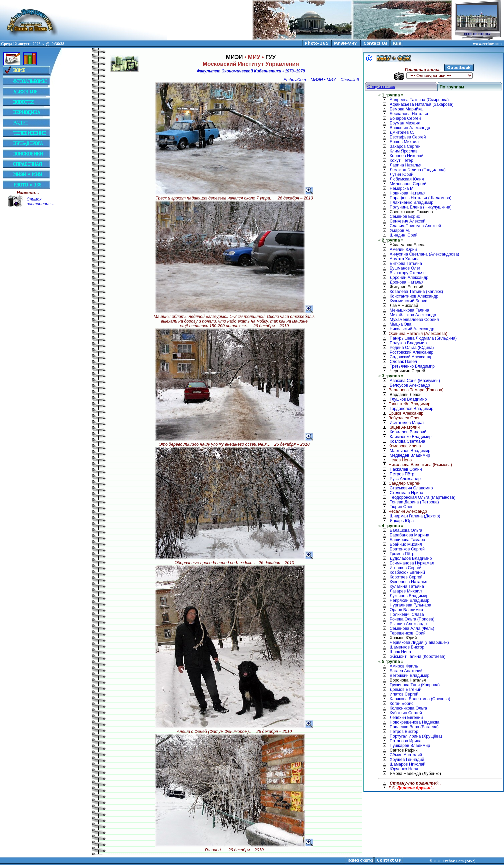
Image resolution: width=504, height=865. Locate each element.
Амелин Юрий (403, 250)
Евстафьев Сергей (408, 137)
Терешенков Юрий (408, 633)
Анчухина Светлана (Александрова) (424, 254)
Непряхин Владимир (409, 600)
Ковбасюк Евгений (407, 572)
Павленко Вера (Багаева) (414, 727)
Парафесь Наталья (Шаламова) (420, 198)
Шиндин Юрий (403, 235)
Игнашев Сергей (405, 568)
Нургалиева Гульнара (410, 605)
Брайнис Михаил (406, 544)
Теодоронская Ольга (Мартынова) (422, 497)
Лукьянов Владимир (409, 596)
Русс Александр (405, 479)
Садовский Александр (411, 357)
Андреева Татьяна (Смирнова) (419, 100)
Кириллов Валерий (408, 432)
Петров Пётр (402, 474)
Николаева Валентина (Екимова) (415, 465)
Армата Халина (405, 259)
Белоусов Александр (410, 385)
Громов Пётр (402, 554)
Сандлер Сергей (399, 483)
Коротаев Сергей (406, 577)
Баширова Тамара (407, 540)
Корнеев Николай (406, 156)
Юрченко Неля (404, 769)
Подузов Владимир (408, 343)
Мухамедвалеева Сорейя (414, 320)
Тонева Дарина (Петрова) (414, 502)
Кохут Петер (401, 160)
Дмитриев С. (402, 132)
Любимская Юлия (407, 179)
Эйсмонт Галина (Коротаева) (417, 657)
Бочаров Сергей (405, 118)
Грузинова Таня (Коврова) (415, 685)
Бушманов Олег (405, 268)
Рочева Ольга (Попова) (412, 619)
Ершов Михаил (404, 142)
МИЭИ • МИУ (323, 80)
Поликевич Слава (407, 614)
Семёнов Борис (405, 217)
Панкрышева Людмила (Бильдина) (423, 338)
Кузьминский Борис (408, 301)
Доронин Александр (409, 278)
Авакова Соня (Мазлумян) (415, 381)
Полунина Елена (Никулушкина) (421, 207)
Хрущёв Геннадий (407, 760)
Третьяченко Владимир (412, 366)
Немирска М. (402, 188)
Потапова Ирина (405, 741)
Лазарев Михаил (406, 591)
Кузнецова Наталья (408, 582)
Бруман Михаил (405, 123)
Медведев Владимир (410, 455)
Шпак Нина (400, 652)
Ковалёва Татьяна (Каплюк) (416, 292)
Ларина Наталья (405, 165)
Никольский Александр (412, 329)
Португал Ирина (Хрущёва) (416, 736)
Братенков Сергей (407, 549)
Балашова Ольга (406, 530)
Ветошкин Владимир (409, 676)
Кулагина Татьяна (407, 586)
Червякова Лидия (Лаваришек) (419, 642)
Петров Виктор (404, 732)
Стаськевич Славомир (411, 488)
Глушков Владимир (408, 399)
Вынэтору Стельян (408, 273)
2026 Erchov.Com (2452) (454, 861)
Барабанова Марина (409, 535)
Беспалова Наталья (409, 114)
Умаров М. (400, 231)
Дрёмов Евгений (405, 690)
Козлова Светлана (407, 441)
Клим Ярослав (403, 151)
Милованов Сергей (408, 184)
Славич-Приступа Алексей (415, 226)
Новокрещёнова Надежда (414, 722)
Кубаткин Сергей (406, 713)
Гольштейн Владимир (404, 404)
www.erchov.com (487, 44)
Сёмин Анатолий (406, 755)
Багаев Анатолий (406, 671)
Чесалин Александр (403, 511)
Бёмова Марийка (406, 109)
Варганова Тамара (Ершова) (411, 390)
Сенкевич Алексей (407, 221)
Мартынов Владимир (410, 451)
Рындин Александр (408, 624)
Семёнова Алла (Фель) (412, 628)
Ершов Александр (401, 413)
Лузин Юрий (401, 174)
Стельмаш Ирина (406, 493)
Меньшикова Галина (409, 310)
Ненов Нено (395, 460)
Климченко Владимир (411, 437)
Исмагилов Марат (407, 423)
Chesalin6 (349, 80)
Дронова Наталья (407, 282)
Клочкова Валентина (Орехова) (420, 699)
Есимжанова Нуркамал (412, 563)
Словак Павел (403, 362)
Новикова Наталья (408, 193)
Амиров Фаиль (404, 666)
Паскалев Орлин (406, 469)
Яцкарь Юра (402, 521)
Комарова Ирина (400, 446)
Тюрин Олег (401, 507)
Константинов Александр (414, 296)
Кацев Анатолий (399, 427)
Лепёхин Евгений (406, 718)
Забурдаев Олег (399, 418)
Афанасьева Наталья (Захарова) (421, 104)
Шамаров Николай (407, 764)
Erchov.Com (295, 80)
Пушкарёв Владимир (410, 746)
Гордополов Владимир (411, 409)
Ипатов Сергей (404, 694)
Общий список (381, 87)
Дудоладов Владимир (411, 558)
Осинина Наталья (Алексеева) (413, 334)
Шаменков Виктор (407, 647)
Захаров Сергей (405, 146)
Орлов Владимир (406, 610)
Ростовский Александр (411, 352)
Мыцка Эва (400, 324)
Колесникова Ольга (408, 708)
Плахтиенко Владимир (411, 202)
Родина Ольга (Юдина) (412, 348)
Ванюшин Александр (410, 128)
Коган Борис (401, 704)
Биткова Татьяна (406, 264)
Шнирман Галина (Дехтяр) (415, 516)
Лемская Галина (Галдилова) (418, 170)
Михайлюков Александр (413, 315)
